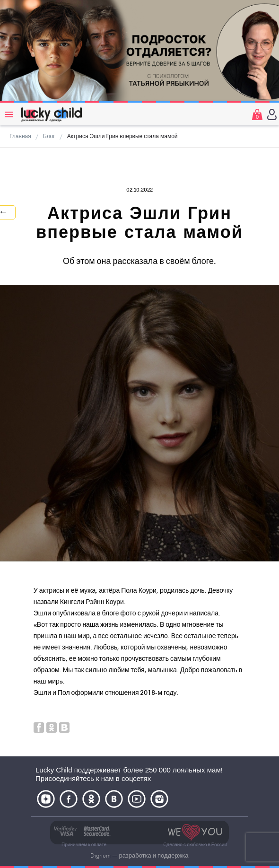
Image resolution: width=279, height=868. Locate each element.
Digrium (100, 856)
